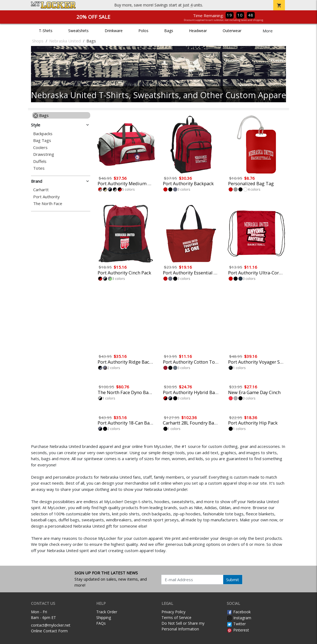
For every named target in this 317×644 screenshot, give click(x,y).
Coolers (40, 148)
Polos (143, 31)
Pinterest (238, 630)
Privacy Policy (173, 612)
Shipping (104, 617)
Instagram (239, 618)
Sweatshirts (78, 31)
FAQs (101, 623)
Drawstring (44, 154)
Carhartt (41, 190)
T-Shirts (46, 31)
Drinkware (114, 31)
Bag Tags (42, 140)
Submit (233, 580)
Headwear (198, 31)
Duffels (40, 161)
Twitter (236, 624)
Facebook (239, 612)
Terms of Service (176, 617)
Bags (169, 31)
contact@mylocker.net (51, 625)
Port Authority (46, 197)
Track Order (107, 612)
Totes (39, 168)
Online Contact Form (49, 631)
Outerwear (232, 31)
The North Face (48, 204)
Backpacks (43, 134)
